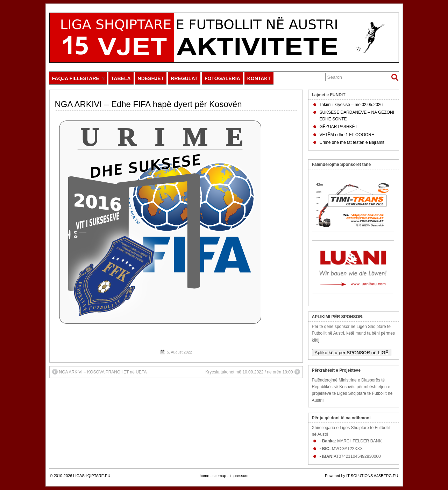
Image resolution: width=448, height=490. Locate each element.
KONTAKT (259, 78)
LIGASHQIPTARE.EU (92, 476)
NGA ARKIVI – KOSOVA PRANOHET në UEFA (99, 372)
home (205, 476)
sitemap (219, 476)
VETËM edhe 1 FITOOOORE (347, 135)
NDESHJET (151, 78)
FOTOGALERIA (222, 78)
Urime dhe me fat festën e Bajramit (352, 142)
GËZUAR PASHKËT (339, 127)
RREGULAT (184, 78)
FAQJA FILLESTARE (79, 80)
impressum (239, 476)
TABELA (121, 78)
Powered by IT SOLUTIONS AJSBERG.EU (361, 476)
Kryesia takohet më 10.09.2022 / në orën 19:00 (253, 372)
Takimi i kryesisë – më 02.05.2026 (351, 105)
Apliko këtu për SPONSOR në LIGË (352, 353)
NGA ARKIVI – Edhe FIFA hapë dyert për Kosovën (148, 104)
